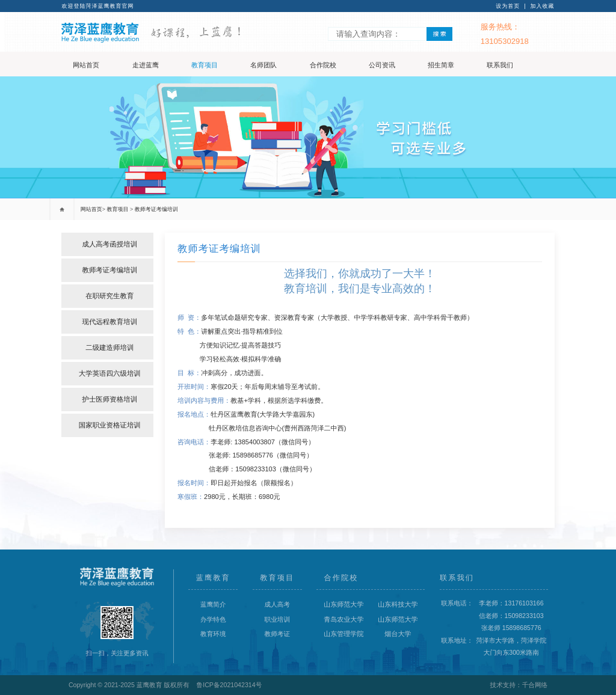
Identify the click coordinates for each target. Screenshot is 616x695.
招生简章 (441, 65)
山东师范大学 (343, 604)
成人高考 (278, 604)
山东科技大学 (398, 604)
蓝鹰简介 (213, 604)
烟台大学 (398, 634)
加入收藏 (543, 6)
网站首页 (86, 65)
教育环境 (213, 634)
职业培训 (278, 619)
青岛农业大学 (343, 619)
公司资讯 (382, 65)
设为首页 (508, 6)
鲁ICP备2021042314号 (229, 685)
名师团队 (263, 65)
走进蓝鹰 (146, 65)
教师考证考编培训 (156, 209)
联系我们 (500, 65)
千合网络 (535, 685)
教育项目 (205, 65)
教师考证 (278, 634)
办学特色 (213, 619)
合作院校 (323, 65)
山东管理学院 (343, 634)
